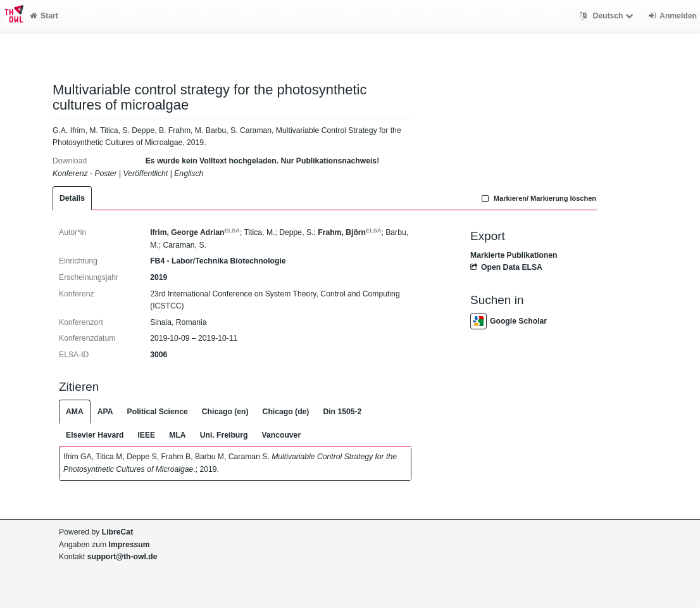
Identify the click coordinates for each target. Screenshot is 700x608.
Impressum (129, 545)
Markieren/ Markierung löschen (537, 198)
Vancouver (282, 435)
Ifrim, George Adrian (195, 232)
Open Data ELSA (506, 267)
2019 (159, 277)
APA (105, 412)
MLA (177, 435)
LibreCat (117, 532)
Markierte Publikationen (514, 255)
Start (44, 16)
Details (72, 198)
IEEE (146, 435)
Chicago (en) (225, 412)
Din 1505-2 (342, 412)
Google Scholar (509, 321)
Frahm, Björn (349, 232)
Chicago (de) (286, 412)
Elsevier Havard (95, 435)
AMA (75, 412)
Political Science (158, 412)
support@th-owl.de (122, 557)
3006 (159, 355)
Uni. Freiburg (224, 435)
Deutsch (608, 16)
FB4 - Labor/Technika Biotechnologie (218, 261)
